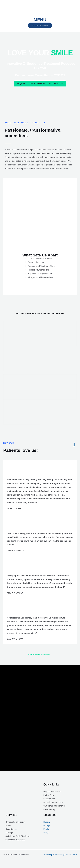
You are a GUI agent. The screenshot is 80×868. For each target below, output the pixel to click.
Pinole (46, 830)
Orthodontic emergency (15, 823)
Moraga (47, 826)
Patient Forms (49, 796)
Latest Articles (49, 800)
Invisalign (9, 834)
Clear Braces (11, 830)
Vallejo (46, 834)
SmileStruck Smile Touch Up (17, 837)
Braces (8, 826)
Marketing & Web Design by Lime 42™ (60, 856)
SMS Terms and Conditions (55, 807)
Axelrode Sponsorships (53, 803)
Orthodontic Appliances (15, 841)
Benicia (47, 823)
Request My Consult (52, 793)
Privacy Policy (49, 810)
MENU (40, 20)
